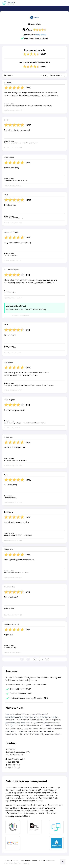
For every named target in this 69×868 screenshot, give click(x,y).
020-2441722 (13, 762)
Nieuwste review (56, 75)
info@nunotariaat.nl (17, 759)
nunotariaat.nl (14, 765)
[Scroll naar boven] (63, 862)
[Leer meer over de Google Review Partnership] (13, 843)
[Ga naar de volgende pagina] (41, 659)
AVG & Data (25, 860)
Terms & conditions (48, 860)
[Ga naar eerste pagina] (22, 659)
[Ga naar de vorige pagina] (28, 659)
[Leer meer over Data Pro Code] (13, 827)
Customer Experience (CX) (41, 798)
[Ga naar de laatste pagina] (47, 659)
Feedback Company (22, 863)
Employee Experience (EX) (32, 801)
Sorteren (43, 75)
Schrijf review (41, 35)
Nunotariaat (35, 24)
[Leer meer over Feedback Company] (56, 827)
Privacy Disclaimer (12, 860)
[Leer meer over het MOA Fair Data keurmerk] (34, 827)
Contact (35, 860)
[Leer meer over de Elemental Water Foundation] (56, 843)
